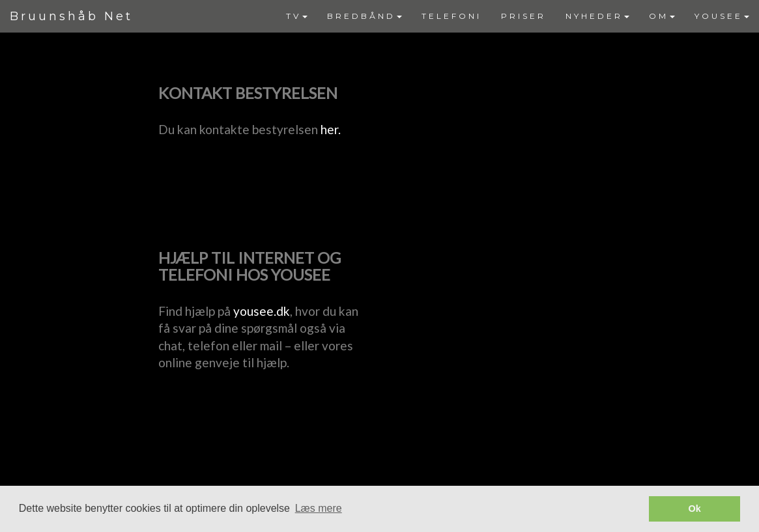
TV (297, 16)
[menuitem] (297, 16)
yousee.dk (262, 311)
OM (662, 16)
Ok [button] (695, 509)
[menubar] (518, 16)
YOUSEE (722, 16)
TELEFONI (451, 16)
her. (331, 129)
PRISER (523, 16)
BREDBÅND (365, 16)
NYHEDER (597, 16)
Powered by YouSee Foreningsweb (380, 477)
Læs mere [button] (319, 508)
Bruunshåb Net (71, 16)
